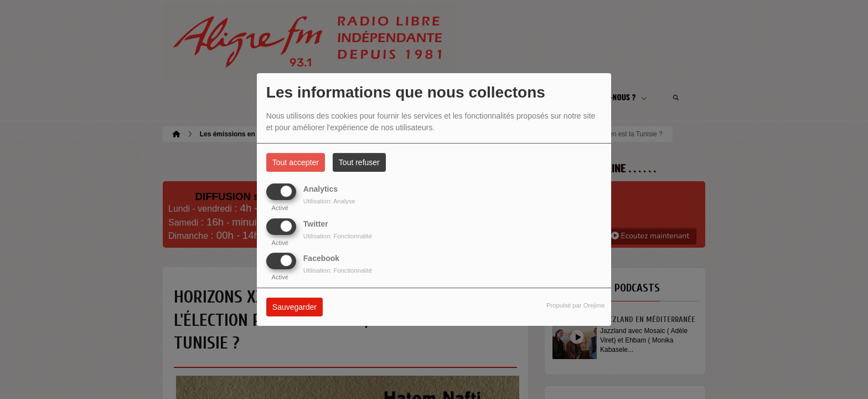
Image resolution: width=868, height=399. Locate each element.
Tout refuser (359, 162)
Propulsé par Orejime (576, 305)
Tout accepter (296, 162)
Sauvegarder (294, 307)
